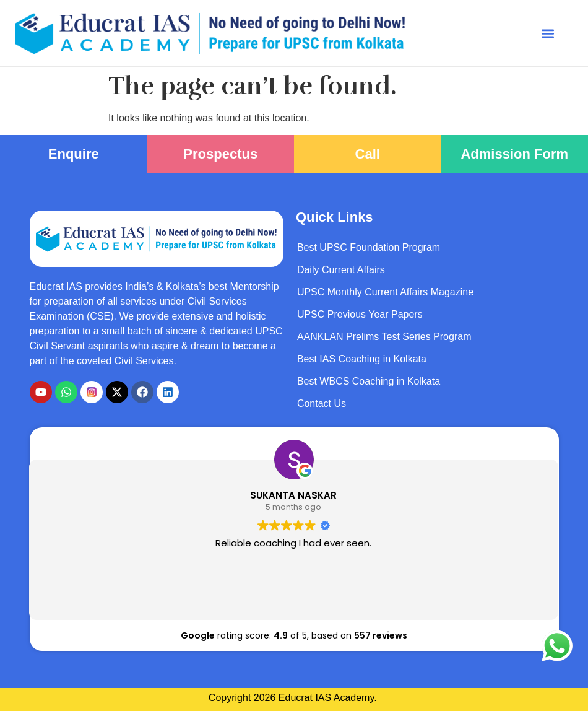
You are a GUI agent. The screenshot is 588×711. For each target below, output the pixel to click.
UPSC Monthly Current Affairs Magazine (385, 292)
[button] (547, 33)
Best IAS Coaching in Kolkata (362, 359)
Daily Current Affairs (341, 270)
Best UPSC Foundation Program (369, 247)
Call (368, 154)
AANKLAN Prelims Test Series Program (384, 337)
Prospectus (220, 154)
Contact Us (322, 403)
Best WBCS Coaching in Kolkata (369, 381)
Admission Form (514, 154)
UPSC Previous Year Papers (360, 314)
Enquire (74, 154)
